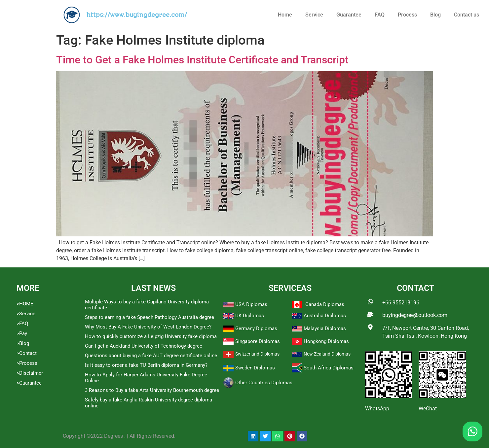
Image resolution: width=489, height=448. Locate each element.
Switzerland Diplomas (257, 354)
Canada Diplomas (325, 304)
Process (407, 15)
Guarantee (349, 15)
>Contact (27, 353)
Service (314, 15)
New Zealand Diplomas (327, 354)
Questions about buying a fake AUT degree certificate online (151, 356)
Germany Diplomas (256, 328)
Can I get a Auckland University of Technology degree (144, 346)
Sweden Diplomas (255, 368)
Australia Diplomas (325, 316)
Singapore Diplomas (258, 341)
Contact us (467, 15)
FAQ (380, 15)
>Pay (22, 333)
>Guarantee (29, 383)
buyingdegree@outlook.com (415, 315)
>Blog (23, 343)
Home (285, 15)
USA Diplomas (251, 304)
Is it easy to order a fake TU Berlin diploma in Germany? (146, 365)
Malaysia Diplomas (325, 328)
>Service (26, 314)
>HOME (25, 304)
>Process (27, 363)
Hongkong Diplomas (326, 341)
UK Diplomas (250, 316)
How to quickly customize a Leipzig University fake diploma (151, 336)
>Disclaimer (30, 373)
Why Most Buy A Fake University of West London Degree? (148, 327)
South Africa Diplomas (329, 368)
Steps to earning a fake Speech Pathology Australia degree (150, 317)
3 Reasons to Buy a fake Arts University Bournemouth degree (152, 390)
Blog (435, 15)
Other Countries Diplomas (264, 383)
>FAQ (22, 324)
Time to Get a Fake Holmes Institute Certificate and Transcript (202, 60)
